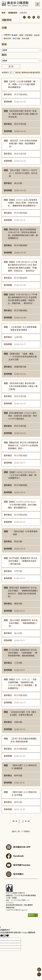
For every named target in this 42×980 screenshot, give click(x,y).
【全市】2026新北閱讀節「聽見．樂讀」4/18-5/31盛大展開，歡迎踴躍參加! (23, 84)
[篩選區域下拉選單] (21, 50)
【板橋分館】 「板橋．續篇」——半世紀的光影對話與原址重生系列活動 (23, 357)
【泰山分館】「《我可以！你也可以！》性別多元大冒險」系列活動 (23, 173)
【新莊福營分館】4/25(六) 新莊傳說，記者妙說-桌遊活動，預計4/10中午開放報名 (23, 416)
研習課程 (29, 35)
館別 (4, 55)
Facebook (15, 856)
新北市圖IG (15, 874)
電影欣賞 (7, 39)
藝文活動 (16, 39)
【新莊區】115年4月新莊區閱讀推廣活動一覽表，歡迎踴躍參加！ (23, 144)
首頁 (3, 13)
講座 (16, 35)
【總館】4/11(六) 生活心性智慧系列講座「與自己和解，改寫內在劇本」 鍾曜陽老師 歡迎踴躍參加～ (23, 203)
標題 (6, 82)
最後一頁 (29, 821)
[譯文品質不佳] (6, 936)
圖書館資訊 (13, 13)
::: (1, 2)
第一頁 (13, 821)
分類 (4, 28)
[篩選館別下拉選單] (21, 61)
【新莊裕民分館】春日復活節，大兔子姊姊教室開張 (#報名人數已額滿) (23, 386)
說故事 (37, 35)
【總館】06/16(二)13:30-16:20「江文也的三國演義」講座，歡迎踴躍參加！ (23, 475)
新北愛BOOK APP (18, 847)
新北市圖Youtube (18, 865)
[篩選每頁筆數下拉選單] (12, 73)
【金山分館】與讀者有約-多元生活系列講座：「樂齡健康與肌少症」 (23, 623)
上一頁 (16, 821)
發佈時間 (8, 102)
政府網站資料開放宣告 (14, 905)
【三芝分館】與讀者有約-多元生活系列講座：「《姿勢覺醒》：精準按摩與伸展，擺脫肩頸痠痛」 (22, 653)
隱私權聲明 (28, 905)
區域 (4, 44)
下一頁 (26, 821)
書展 (21, 35)
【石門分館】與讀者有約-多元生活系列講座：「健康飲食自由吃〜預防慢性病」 (23, 561)
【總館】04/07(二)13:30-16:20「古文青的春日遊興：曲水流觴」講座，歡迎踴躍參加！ (23, 505)
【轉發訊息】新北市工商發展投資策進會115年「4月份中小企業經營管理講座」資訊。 (23, 446)
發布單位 (8, 95)
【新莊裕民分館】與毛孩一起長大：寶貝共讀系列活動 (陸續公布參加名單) (23, 114)
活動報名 (7, 35)
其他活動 (26, 39)
